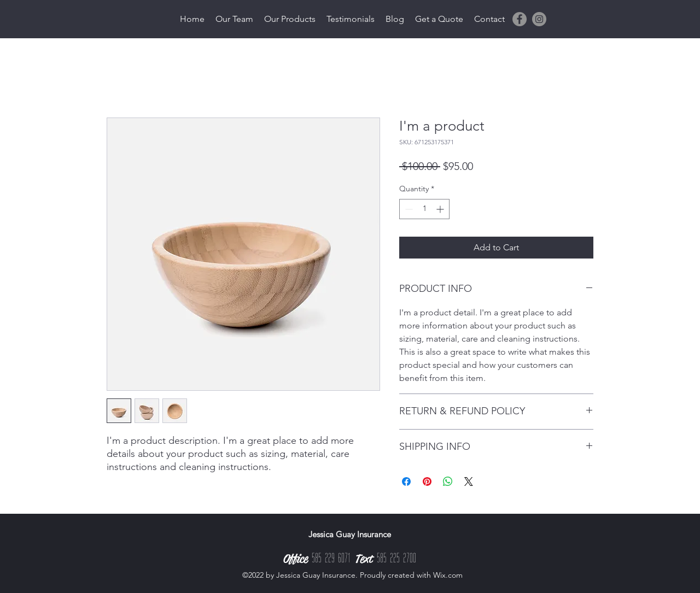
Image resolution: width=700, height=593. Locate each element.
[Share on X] (469, 482)
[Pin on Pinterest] (427, 482)
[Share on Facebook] (406, 482)
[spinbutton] (424, 209)
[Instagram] (539, 19)
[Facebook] (520, 19)
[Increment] (441, 209)
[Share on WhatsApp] (448, 482)
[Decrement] (408, 209)
